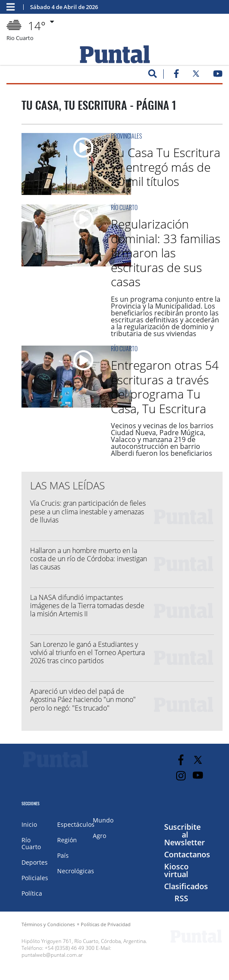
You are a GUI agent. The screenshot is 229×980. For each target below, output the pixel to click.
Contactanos (187, 854)
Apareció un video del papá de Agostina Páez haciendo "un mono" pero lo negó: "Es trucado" (83, 699)
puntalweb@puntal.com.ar (52, 955)
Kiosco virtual (176, 870)
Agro (99, 836)
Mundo (103, 820)
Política (32, 893)
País (63, 855)
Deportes (35, 862)
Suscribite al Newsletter (185, 835)
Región (67, 840)
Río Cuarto (124, 207)
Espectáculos (76, 824)
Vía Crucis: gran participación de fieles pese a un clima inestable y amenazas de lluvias (88, 511)
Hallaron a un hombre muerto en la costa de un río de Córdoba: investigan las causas (89, 559)
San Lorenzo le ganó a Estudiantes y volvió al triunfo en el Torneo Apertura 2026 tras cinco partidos (87, 652)
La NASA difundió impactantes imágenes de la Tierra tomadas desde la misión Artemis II (87, 606)
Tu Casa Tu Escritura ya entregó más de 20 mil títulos (166, 167)
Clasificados (186, 886)
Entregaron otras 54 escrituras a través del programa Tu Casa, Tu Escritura (165, 387)
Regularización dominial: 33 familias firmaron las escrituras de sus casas (166, 253)
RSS (181, 898)
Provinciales (126, 136)
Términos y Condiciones (48, 924)
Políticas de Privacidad (106, 924)
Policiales (35, 878)
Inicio (29, 824)
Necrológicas (76, 871)
